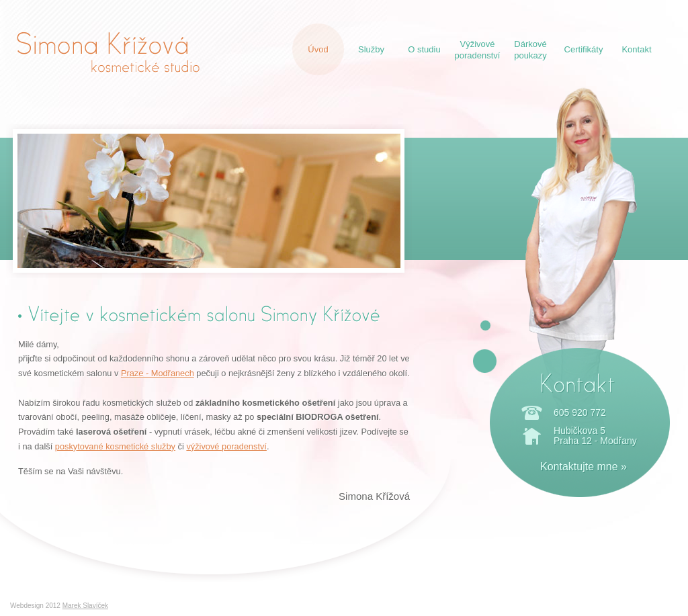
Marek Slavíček (85, 606)
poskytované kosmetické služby (115, 446)
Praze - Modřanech (158, 373)
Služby (371, 49)
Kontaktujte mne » (584, 467)
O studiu (424, 49)
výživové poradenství (226, 446)
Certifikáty (584, 49)
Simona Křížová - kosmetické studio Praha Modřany (108, 52)
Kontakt (636, 49)
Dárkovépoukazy (530, 50)
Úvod (318, 49)
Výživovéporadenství (478, 50)
